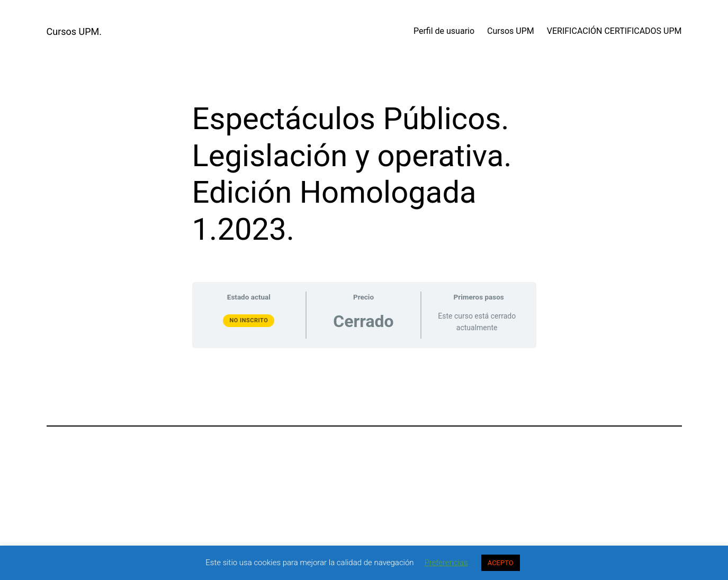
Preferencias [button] (446, 563)
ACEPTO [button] (501, 563)
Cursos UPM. (74, 31)
